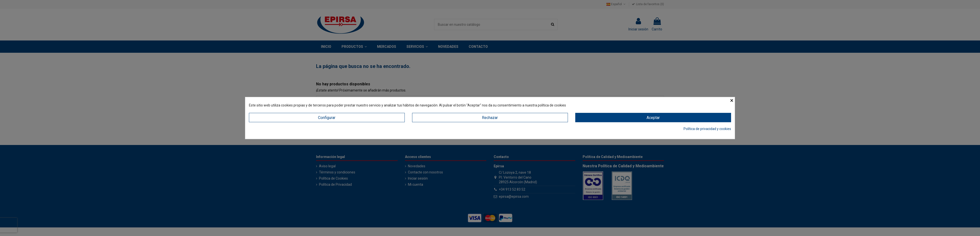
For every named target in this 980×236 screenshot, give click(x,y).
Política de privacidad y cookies (707, 129)
